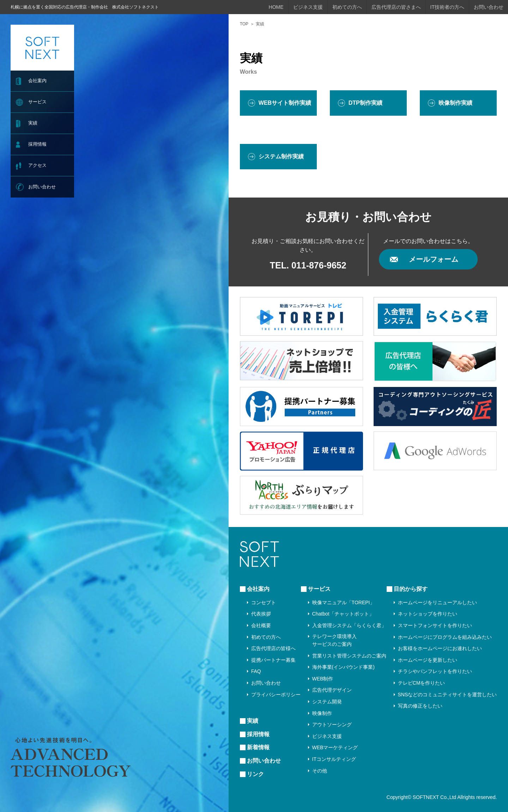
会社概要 (261, 625)
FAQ (256, 671)
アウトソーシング (332, 725)
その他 (320, 771)
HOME (276, 7)
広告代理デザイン (332, 690)
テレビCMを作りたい (422, 683)
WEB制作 (323, 679)
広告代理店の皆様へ (273, 648)
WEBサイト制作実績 (285, 103)
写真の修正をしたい (420, 706)
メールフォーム (434, 259)
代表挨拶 (261, 614)
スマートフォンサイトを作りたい (435, 625)
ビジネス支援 (308, 7)
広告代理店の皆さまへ (396, 7)
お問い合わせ (42, 187)
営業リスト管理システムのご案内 (349, 656)
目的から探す (411, 589)
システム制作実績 (281, 156)
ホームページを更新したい (428, 660)
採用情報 (37, 144)
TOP (244, 24)
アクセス (37, 165)
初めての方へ (347, 7)
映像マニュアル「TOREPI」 (344, 602)
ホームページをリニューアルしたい (437, 602)
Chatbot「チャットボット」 (343, 614)
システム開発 (327, 702)
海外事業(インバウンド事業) (343, 667)
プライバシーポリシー (276, 695)
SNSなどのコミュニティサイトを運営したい (447, 695)
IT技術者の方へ (447, 7)
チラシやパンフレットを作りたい (435, 671)
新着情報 (258, 747)
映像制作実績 (455, 103)
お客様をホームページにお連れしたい (440, 648)
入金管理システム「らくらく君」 (349, 625)
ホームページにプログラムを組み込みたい (445, 637)
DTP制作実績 (365, 103)
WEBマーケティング (335, 747)
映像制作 (322, 713)
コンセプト (264, 602)
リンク (255, 774)
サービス (37, 102)
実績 (33, 123)
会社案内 (37, 81)
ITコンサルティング (334, 759)
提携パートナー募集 (273, 660)
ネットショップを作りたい (428, 614)
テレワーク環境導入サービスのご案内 (334, 640)
